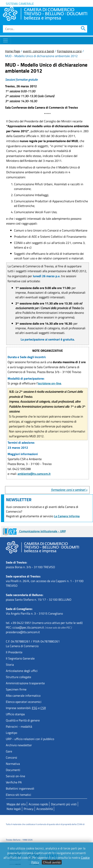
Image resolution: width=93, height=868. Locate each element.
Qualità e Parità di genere (23, 720)
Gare (9, 751)
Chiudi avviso (52, 862)
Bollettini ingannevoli (20, 788)
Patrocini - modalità (19, 726)
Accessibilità (45, 809)
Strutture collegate (18, 677)
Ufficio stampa (15, 714)
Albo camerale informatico (23, 696)
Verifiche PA (14, 782)
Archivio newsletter (19, 745)
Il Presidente (14, 652)
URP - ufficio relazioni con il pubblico (30, 739)
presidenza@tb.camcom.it (23, 632)
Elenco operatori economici (24, 702)
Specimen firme (16, 689)
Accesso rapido (38, 804)
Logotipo (11, 733)
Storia (10, 665)
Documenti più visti (64, 804)
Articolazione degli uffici (22, 671)
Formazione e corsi (69, 51)
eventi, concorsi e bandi (39, 51)
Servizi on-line (15, 776)
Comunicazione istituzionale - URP (34, 531)
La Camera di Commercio (22, 646)
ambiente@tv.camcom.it (34, 474)
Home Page (13, 51)
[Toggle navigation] (5, 40)
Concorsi (11, 757)
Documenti (13, 770)
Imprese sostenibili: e (26, 708)
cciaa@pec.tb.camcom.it (28, 627)
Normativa (13, 764)
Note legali (14, 809)
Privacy (29, 809)
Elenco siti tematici (18, 795)
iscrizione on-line (49, 383)
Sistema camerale (20, 4)
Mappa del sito (16, 804)
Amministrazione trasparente (25, 683)
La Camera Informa (67, 516)
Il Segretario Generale (20, 658)
